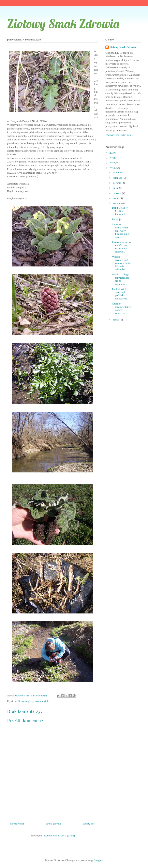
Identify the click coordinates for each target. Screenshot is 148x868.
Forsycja (116, 219)
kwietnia (118, 203)
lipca (116, 188)
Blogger (98, 860)
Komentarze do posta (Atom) (59, 836)
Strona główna (53, 824)
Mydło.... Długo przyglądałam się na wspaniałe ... (121, 279)
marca (116, 320)
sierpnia (117, 183)
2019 (112, 153)
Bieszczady (23, 701)
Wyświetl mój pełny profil (119, 135)
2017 (112, 163)
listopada (118, 178)
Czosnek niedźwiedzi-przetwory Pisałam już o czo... (121, 231)
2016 (112, 168)
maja (116, 198)
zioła (47, 701)
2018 (112, 158)
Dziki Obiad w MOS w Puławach (120, 211)
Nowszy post (17, 824)
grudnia (117, 172)
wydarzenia (37, 701)
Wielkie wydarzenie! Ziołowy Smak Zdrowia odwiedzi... (121, 263)
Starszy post (89, 824)
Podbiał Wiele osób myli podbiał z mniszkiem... (120, 294)
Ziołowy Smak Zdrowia (63, 24)
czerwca (117, 193)
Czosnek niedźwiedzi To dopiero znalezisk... (121, 308)
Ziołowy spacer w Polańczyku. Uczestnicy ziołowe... (121, 247)
